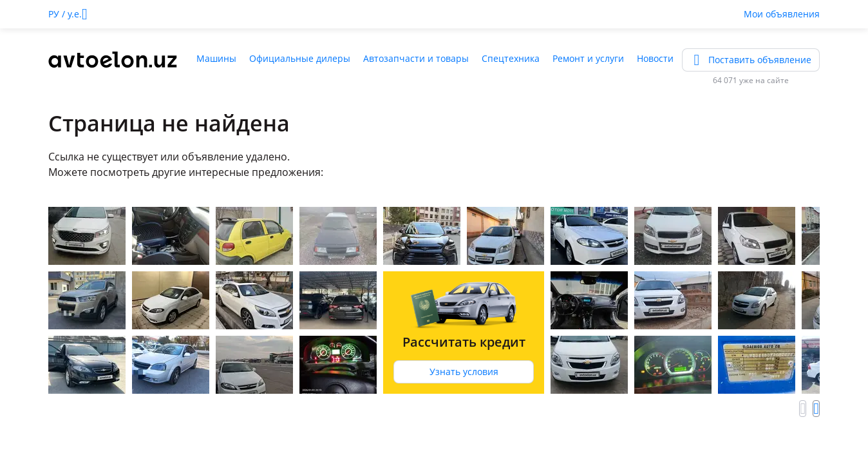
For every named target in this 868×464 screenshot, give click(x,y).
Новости (655, 58)
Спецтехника (511, 58)
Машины (216, 58)
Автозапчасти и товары (416, 58)
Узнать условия (464, 372)
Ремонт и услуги (588, 58)
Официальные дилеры (300, 58)
